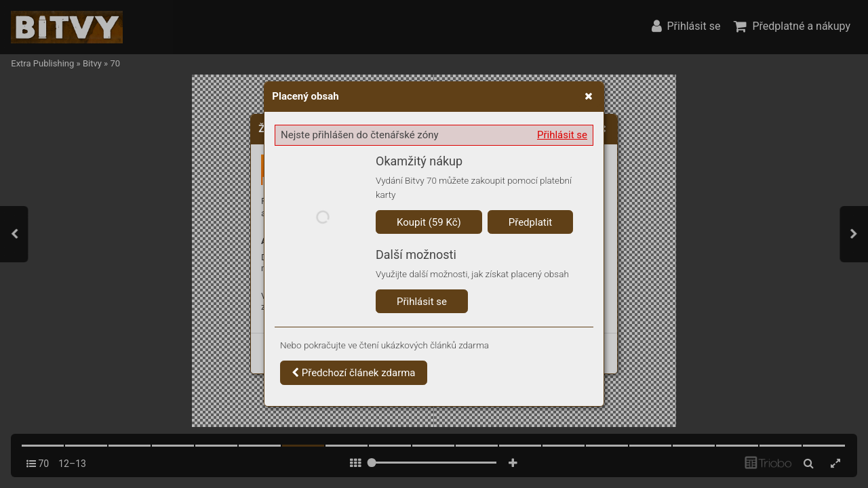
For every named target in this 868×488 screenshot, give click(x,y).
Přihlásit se (562, 135)
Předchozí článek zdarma (354, 373)
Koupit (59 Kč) (429, 222)
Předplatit (531, 222)
